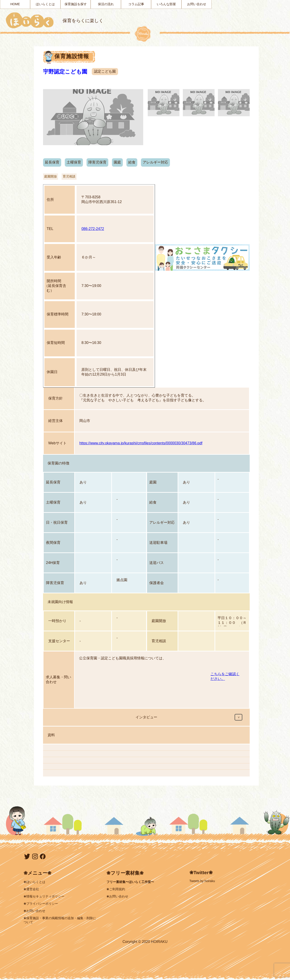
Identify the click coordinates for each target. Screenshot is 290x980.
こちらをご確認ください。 (225, 676)
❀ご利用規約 (116, 889)
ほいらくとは (45, 4)
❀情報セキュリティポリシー (44, 896)
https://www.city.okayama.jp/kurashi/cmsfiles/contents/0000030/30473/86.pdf (141, 443)
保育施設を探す (76, 4)
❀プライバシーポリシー (41, 904)
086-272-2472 (93, 229)
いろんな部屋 (166, 4)
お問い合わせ (197, 4)
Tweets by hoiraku (202, 881)
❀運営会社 (31, 889)
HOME (15, 4)
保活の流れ (106, 4)
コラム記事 (136, 4)
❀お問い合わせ (34, 911)
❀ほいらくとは (34, 882)
